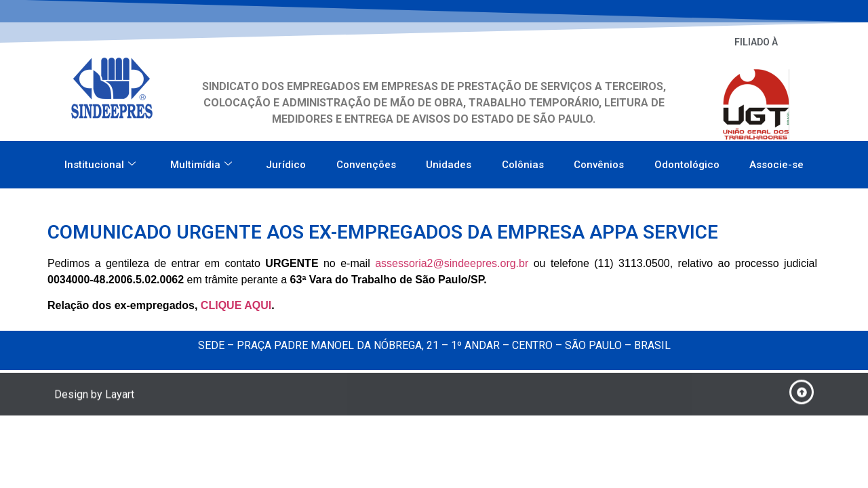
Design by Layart (94, 397)
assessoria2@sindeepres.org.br (452, 263)
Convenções (366, 161)
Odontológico (687, 161)
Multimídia (201, 161)
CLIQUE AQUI (236, 305)
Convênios (599, 161)
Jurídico (286, 161)
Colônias (523, 161)
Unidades (449, 161)
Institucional (100, 161)
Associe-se (776, 161)
